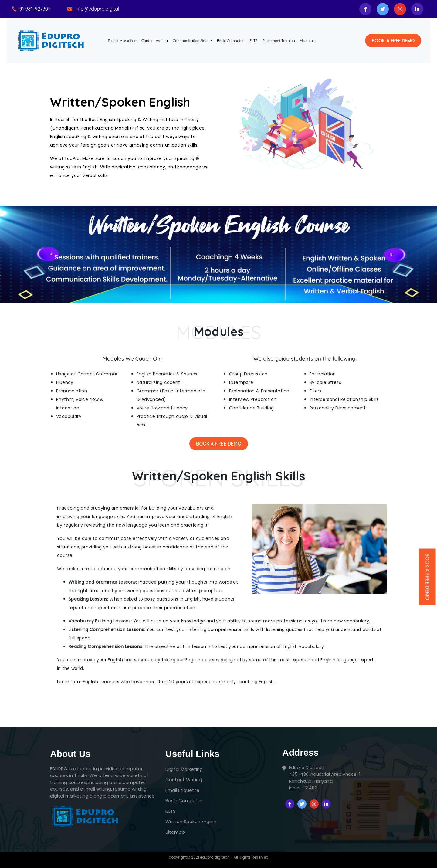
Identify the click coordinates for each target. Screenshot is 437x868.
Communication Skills (191, 41)
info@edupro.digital (97, 9)
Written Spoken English (191, 821)
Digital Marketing (124, 40)
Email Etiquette (182, 790)
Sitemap (175, 832)
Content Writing (155, 41)
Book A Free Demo (219, 444)
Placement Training (279, 41)
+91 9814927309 (34, 9)
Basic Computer (230, 41)
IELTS (253, 41)
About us (307, 41)
